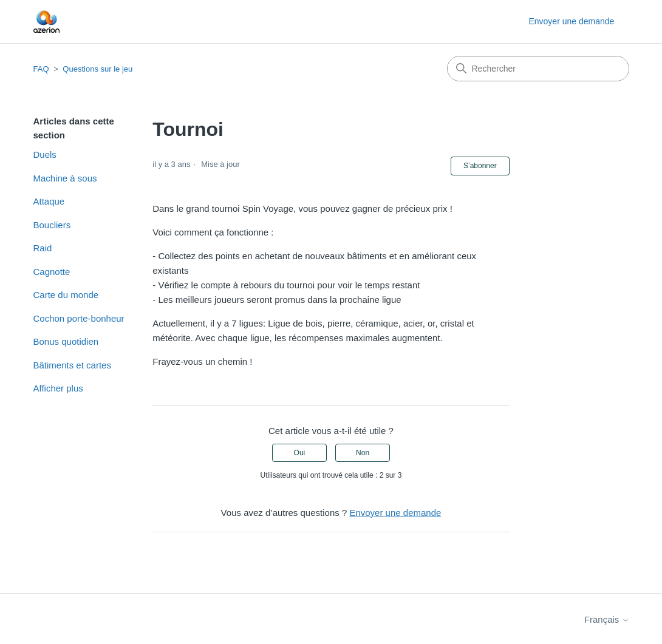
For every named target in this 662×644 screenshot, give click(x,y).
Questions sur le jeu (97, 69)
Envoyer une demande (571, 21)
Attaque (49, 201)
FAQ (41, 69)
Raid (43, 248)
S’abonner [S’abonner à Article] (480, 166)
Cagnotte (52, 272)
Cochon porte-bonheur (79, 318)
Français (607, 619)
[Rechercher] (538, 69)
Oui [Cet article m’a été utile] (300, 453)
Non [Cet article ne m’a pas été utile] (363, 453)
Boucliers (52, 225)
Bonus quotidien (66, 341)
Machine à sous (65, 178)
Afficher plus (58, 388)
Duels (45, 154)
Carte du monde (66, 295)
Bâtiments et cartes (72, 365)
